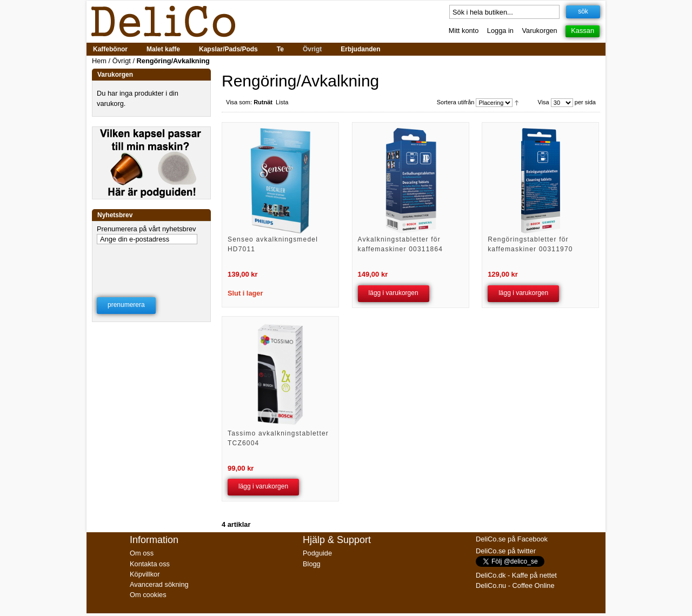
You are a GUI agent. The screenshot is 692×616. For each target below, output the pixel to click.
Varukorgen (540, 31)
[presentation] (152, 264)
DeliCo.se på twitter (506, 551)
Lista (282, 102)
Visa (544, 102)
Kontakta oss (150, 564)
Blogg (312, 564)
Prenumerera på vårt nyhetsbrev (147, 229)
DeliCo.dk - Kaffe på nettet (516, 575)
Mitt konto (464, 31)
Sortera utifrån (456, 102)
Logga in (500, 31)
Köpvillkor (145, 574)
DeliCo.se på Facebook (512, 539)
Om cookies (148, 595)
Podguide (317, 553)
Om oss (142, 553)
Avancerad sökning (159, 584)
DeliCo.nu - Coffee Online (515, 585)
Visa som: (239, 102)
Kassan (583, 31)
